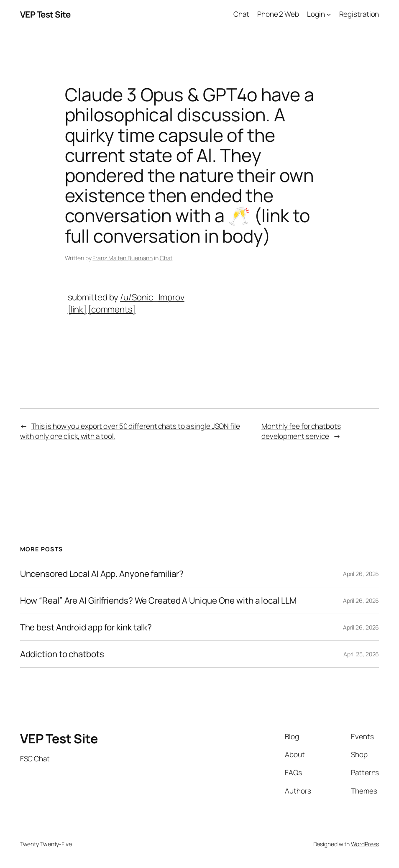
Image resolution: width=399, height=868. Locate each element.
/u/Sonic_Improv (152, 297)
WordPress (365, 844)
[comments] (112, 309)
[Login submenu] (329, 14)
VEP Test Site (45, 14)
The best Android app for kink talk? (86, 627)
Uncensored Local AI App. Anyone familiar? (102, 574)
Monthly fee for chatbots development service (301, 431)
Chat (166, 258)
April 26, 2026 (361, 574)
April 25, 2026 (361, 654)
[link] (77, 309)
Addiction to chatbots (62, 654)
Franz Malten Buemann (123, 258)
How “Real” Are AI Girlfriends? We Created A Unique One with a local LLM (158, 600)
